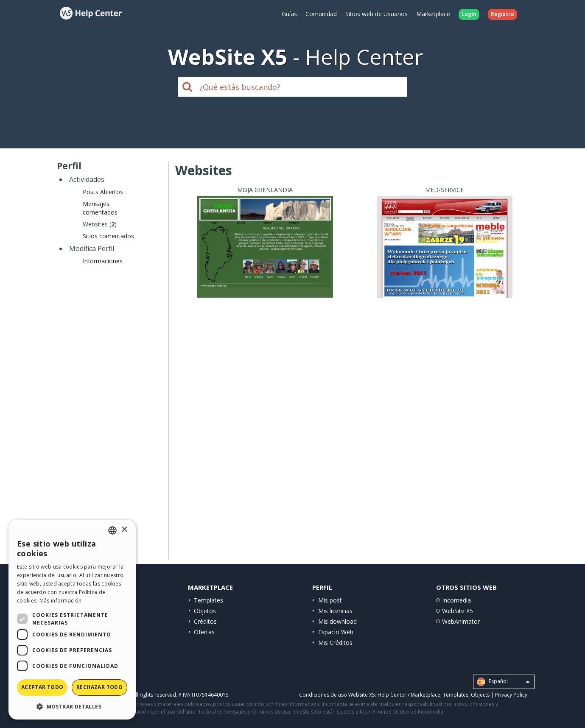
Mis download (337, 621)
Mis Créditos (335, 643)
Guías (289, 14)
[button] (72, 706)
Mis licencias (335, 611)
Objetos (205, 611)
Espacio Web (336, 632)
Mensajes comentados (100, 208)
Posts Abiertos (103, 192)
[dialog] (72, 620)
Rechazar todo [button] (99, 687)
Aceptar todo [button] (42, 687)
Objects (480, 695)
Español (503, 682)
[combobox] (112, 530)
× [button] (124, 530)
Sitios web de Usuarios (376, 14)
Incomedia (456, 600)
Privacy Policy (511, 695)
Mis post (330, 600)
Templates (209, 600)
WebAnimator (461, 621)
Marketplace (433, 14)
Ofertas (204, 632)
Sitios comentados (108, 236)
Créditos (205, 621)
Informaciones (103, 261)
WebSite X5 (458, 611)
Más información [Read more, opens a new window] (61, 601)
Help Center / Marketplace (409, 695)
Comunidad (321, 14)
